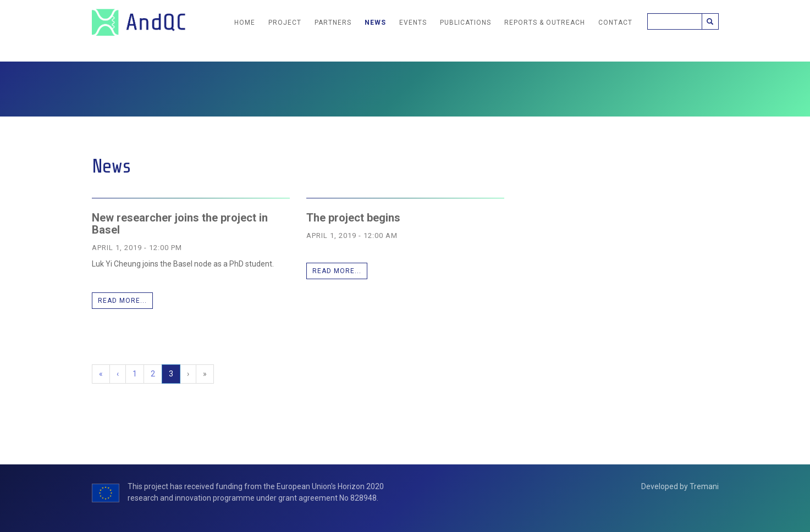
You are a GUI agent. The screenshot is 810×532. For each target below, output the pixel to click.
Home (245, 23)
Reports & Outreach (545, 23)
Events (413, 23)
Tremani (704, 486)
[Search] (675, 21)
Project (285, 23)
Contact (615, 23)
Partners (333, 23)
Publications (465, 23)
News (375, 23)
